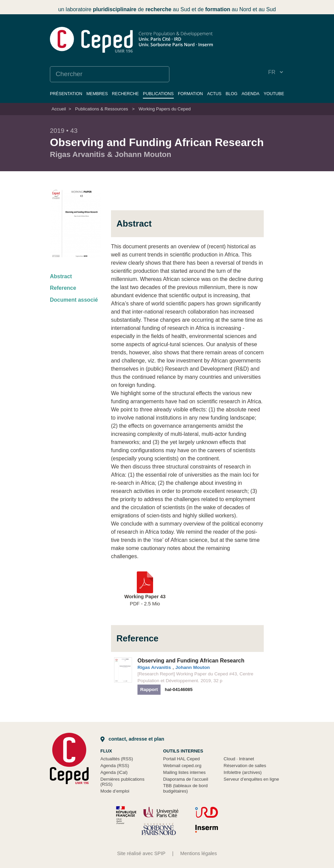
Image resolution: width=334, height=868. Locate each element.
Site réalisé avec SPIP (141, 853)
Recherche (125, 94)
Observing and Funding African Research (191, 661)
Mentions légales (199, 853)
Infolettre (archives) (243, 772)
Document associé (74, 300)
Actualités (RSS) (117, 759)
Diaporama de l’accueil (186, 779)
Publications (158, 94)
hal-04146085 (179, 689)
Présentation (66, 94)
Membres (97, 94)
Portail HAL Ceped (182, 759)
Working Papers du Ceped (165, 109)
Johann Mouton (193, 667)
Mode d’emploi (115, 791)
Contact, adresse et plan (132, 739)
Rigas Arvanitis (154, 667)
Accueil (59, 109)
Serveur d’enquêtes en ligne (251, 779)
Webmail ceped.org (182, 766)
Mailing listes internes (184, 772)
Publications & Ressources (101, 109)
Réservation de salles (245, 766)
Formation (190, 94)
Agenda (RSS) (115, 766)
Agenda (251, 94)
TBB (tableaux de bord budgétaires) (185, 788)
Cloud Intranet (239, 759)
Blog (232, 94)
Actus (214, 94)
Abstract (61, 276)
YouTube (274, 94)
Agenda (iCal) (114, 772)
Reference (63, 288)
